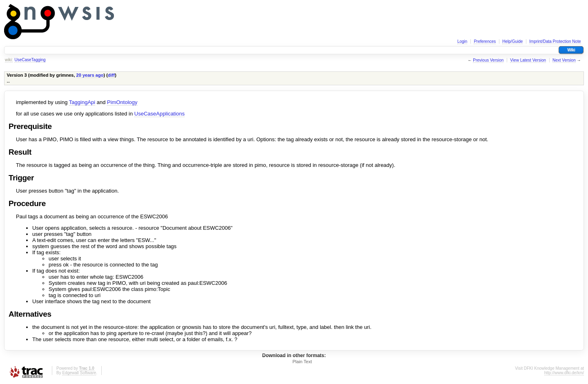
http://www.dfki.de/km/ (564, 373)
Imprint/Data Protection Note (555, 41)
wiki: (9, 60)
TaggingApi (82, 102)
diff (111, 75)
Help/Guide (512, 41)
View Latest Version (528, 60)
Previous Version (488, 60)
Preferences (485, 41)
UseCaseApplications (160, 114)
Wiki (571, 50)
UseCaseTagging (30, 60)
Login (462, 41)
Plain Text (302, 362)
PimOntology (122, 102)
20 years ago (90, 75)
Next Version (564, 60)
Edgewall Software (79, 373)
